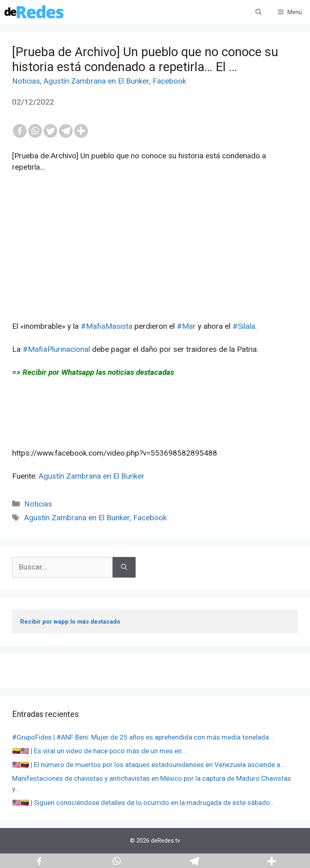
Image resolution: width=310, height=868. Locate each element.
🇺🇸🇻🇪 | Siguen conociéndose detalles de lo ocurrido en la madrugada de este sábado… (143, 803)
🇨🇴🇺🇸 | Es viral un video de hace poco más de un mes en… (99, 751)
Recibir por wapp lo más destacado (70, 622)
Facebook (169, 81)
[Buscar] (124, 567)
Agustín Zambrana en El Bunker (96, 81)
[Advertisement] (155, 264)
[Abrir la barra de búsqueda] (259, 12)
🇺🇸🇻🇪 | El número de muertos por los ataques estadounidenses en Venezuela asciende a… (148, 765)
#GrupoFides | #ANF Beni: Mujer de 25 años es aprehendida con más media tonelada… (143, 737)
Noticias (26, 81)
